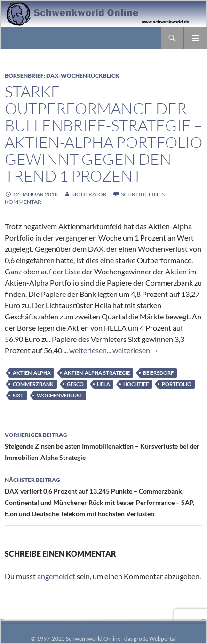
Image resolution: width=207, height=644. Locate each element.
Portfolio (177, 384)
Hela (103, 384)
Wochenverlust (60, 395)
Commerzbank (33, 384)
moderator (89, 194)
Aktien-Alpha (32, 373)
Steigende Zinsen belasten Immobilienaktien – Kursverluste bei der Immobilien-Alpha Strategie (103, 445)
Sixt (18, 395)
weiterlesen (135, 350)
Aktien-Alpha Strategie (97, 373)
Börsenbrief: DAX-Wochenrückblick (62, 75)
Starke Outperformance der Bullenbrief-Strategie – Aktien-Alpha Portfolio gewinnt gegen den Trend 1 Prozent (103, 134)
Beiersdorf (158, 373)
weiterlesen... (90, 350)
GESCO (75, 384)
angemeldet (56, 576)
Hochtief (136, 384)
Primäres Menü (196, 38)
